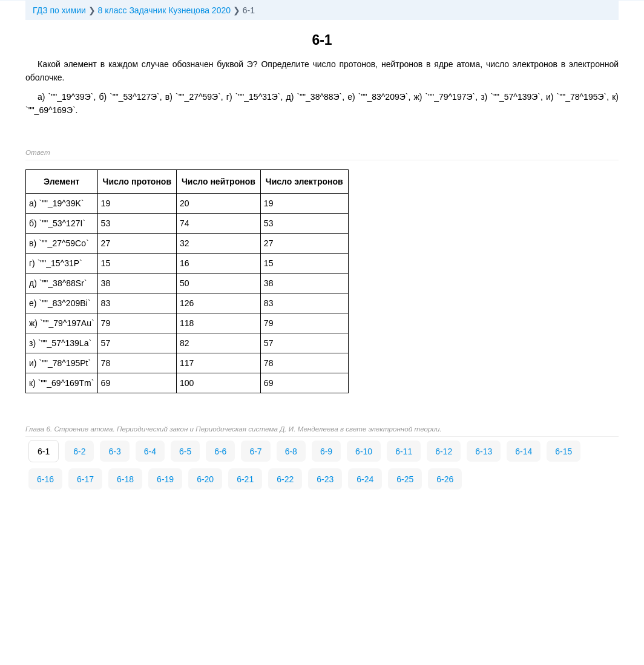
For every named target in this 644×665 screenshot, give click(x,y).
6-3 (114, 451)
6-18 (125, 479)
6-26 (445, 479)
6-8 (291, 451)
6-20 (205, 479)
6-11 (404, 451)
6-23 (325, 479)
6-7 (255, 451)
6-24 (365, 479)
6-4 (150, 451)
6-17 (85, 479)
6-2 (79, 451)
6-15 (563, 451)
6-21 (245, 479)
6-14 (524, 451)
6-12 (444, 451)
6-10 (364, 451)
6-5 (185, 451)
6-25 (405, 479)
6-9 (326, 451)
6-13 (484, 451)
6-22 (285, 479)
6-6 (220, 451)
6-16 (45, 479)
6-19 (165, 479)
